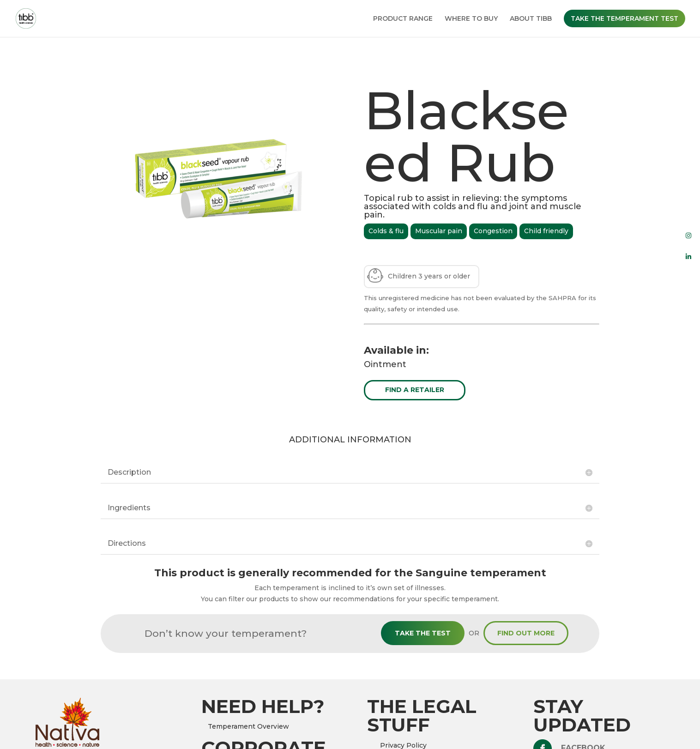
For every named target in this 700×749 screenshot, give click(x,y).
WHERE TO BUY (471, 19)
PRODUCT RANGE (403, 19)
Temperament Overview (248, 726)
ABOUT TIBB (531, 19)
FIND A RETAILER (415, 390)
